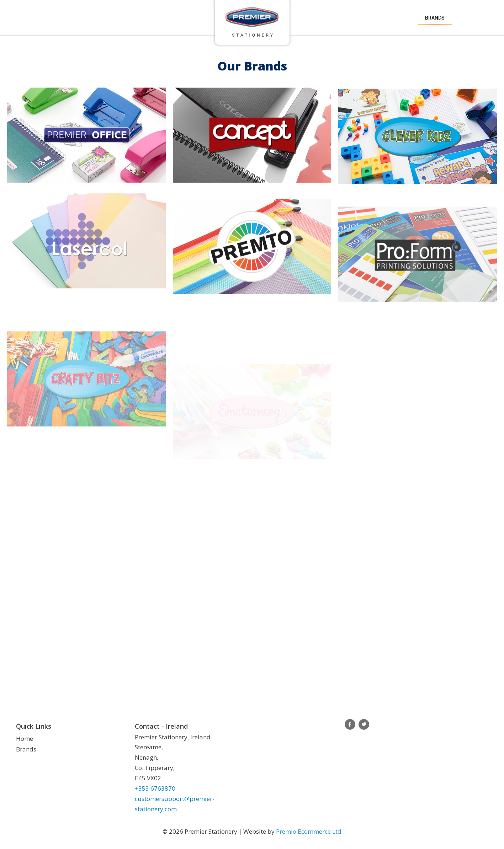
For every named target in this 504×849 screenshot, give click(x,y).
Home (25, 738)
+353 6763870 (155, 788)
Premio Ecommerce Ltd (309, 831)
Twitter (364, 724)
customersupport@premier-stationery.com (175, 804)
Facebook (350, 724)
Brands (435, 18)
